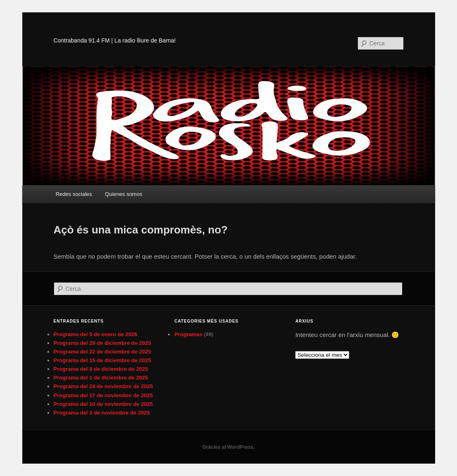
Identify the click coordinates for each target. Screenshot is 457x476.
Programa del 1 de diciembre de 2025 (101, 378)
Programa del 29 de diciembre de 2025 (102, 343)
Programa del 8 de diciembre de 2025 (101, 369)
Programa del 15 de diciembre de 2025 (102, 360)
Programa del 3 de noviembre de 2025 (102, 413)
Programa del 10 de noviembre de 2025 (103, 404)
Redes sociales (74, 194)
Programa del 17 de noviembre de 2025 (103, 395)
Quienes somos (123, 194)
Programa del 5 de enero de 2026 (96, 334)
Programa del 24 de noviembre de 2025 (103, 386)
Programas (188, 334)
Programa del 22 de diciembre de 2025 (102, 352)
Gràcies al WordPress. (228, 447)
